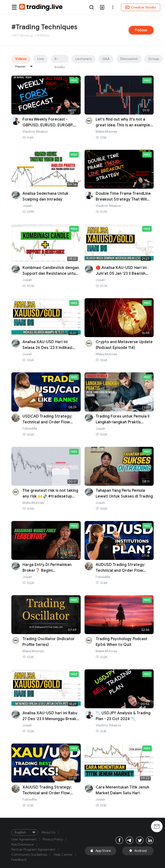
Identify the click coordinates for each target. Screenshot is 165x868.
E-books (60, 60)
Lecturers (83, 59)
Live (41, 59)
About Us (48, 832)
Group (154, 59)
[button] (113, 7)
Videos (21, 59)
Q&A (106, 59)
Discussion (129, 59)
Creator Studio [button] (141, 7)
